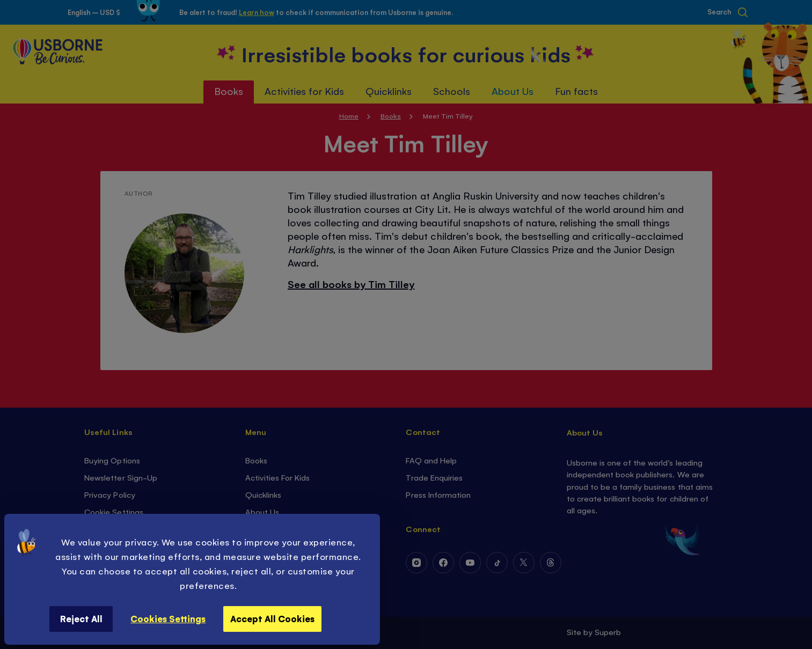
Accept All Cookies (272, 618)
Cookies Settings (168, 618)
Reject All (81, 618)
